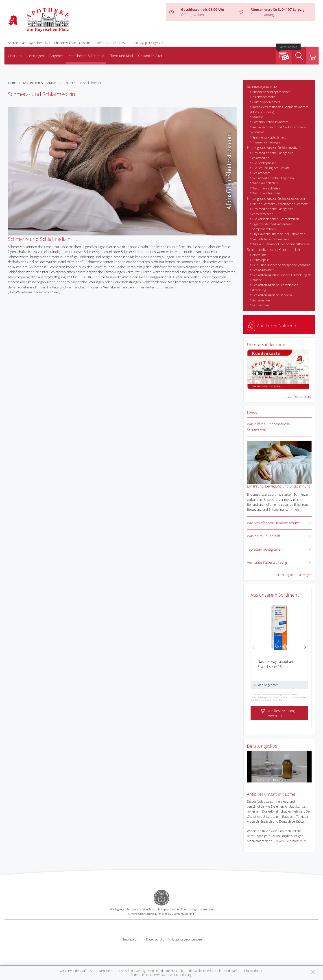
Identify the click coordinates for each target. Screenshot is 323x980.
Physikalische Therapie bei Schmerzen (279, 234)
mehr (296, 509)
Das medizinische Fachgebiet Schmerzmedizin (272, 211)
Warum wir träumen (266, 193)
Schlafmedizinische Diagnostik (273, 178)
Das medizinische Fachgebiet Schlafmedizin (272, 155)
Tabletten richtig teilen (265, 549)
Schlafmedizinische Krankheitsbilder (276, 250)
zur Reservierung (300, 397)
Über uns (15, 56)
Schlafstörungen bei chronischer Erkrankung (274, 287)
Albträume (260, 255)
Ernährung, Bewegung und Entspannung (279, 486)
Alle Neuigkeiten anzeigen (294, 575)
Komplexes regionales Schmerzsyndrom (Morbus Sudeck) (279, 109)
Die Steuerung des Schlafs (271, 168)
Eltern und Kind (121, 56)
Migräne (258, 117)
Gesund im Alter (150, 56)
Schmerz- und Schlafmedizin (82, 83)
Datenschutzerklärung (176, 975)
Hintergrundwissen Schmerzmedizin (276, 198)
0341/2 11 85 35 (118, 43)
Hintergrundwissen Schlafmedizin (274, 147)
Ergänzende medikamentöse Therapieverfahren (271, 227)
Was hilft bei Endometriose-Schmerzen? (269, 427)
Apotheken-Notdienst (272, 325)
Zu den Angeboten (266, 685)
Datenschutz (155, 939)
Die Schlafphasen (264, 163)
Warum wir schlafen (266, 188)
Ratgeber (56, 56)
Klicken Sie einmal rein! (290, 841)
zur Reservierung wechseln (277, 713)
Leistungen (36, 56)
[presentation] (253, 648)
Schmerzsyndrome (262, 86)
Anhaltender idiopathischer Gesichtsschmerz (270, 94)
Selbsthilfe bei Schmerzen (271, 239)
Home (12, 83)
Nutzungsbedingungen (186, 939)
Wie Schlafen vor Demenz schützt (273, 523)
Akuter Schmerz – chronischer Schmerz (280, 204)
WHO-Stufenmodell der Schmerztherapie (281, 244)
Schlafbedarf (261, 173)
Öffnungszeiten (192, 15)
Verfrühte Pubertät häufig (267, 562)
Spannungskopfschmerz (269, 137)
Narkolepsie (261, 260)
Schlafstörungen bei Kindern (272, 295)
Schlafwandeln (262, 300)
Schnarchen (261, 305)
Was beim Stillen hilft (264, 536)
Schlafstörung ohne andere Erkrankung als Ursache (281, 278)
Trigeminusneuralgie (266, 142)
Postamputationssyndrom (270, 122)
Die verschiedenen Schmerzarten (276, 219)
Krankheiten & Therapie (86, 56)
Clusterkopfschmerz (266, 102)
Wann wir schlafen (265, 183)
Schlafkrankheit (263, 270)
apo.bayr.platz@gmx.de (149, 43)
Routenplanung (262, 15)
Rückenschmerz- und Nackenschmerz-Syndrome (278, 130)
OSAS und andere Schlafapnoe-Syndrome (281, 265)
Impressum (131, 939)
